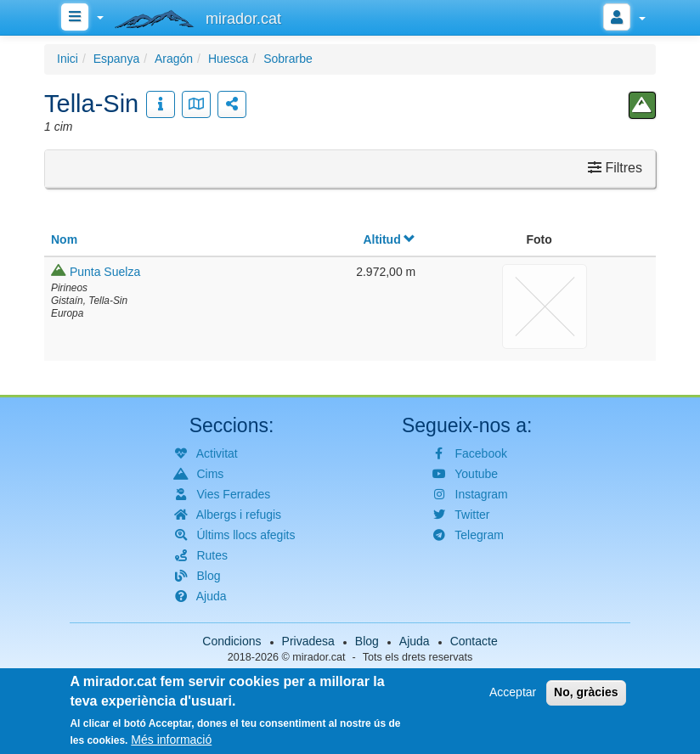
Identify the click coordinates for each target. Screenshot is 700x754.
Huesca (228, 59)
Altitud (389, 239)
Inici (68, 59)
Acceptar (513, 696)
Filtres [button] (615, 168)
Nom (64, 239)
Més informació (171, 743)
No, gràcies (586, 696)
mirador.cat (319, 657)
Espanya (116, 59)
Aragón (174, 59)
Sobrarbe (288, 59)
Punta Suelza (105, 272)
